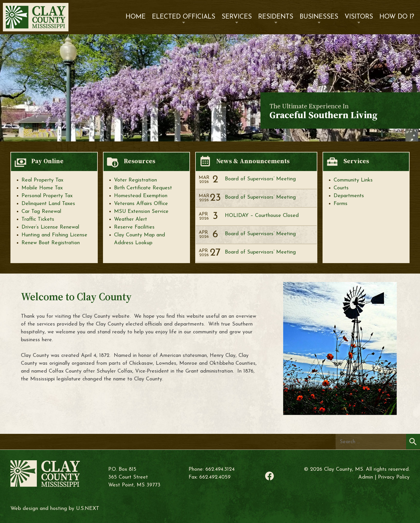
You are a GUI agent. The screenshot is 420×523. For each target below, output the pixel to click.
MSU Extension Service (141, 212)
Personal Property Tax (47, 196)
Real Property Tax (42, 180)
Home (136, 17)
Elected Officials (184, 17)
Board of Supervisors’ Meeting (260, 179)
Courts (341, 188)
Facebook (269, 476)
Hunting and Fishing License (54, 235)
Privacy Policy (394, 477)
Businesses (319, 17)
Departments (349, 196)
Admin (366, 477)
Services (237, 17)
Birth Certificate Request (143, 188)
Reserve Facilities (134, 227)
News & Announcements (253, 161)
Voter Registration (135, 180)
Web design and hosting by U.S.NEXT (55, 509)
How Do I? (397, 17)
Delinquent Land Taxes (48, 204)
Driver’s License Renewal (50, 227)
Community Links (353, 180)
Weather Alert (131, 219)
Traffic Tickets (38, 219)
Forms (341, 204)
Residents (276, 17)
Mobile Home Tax (42, 188)
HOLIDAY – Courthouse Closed (262, 216)
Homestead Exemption (141, 196)
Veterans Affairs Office (141, 204)
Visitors (359, 17)
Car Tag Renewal (41, 212)
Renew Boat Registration (51, 243)
